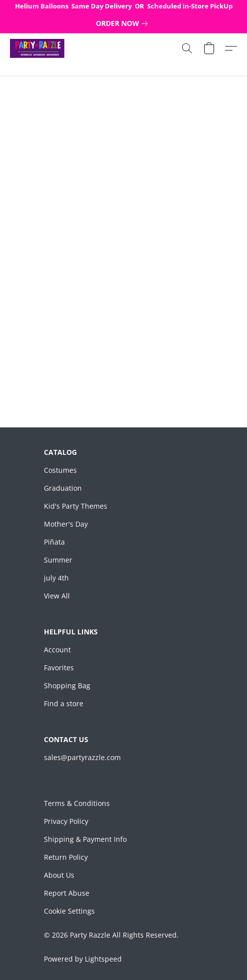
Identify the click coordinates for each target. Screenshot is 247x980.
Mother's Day (66, 524)
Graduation (63, 488)
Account (57, 650)
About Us (59, 875)
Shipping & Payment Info (85, 839)
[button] (38, 48)
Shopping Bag (67, 686)
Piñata (54, 542)
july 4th (56, 578)
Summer (58, 560)
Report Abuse (67, 893)
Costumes (60, 470)
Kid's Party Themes (76, 506)
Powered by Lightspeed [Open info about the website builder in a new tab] (83, 959)
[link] (124, 23)
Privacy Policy (66, 821)
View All (57, 596)
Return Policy (66, 857)
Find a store (64, 703)
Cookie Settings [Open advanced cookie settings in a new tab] (69, 911)
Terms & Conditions (77, 803)
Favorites (59, 668)
